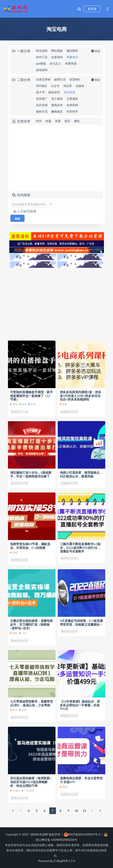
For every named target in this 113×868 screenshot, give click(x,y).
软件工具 (42, 57)
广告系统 (28, 790)
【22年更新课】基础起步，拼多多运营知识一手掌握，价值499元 (80, 705)
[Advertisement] (57, 158)
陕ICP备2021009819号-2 (82, 834)
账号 (23, 404)
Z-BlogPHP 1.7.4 (64, 861)
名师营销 (72, 105)
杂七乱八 (56, 63)
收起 (95, 51)
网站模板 (57, 51)
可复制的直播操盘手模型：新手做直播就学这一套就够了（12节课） (32, 396)
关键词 (15, 790)
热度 (58, 121)
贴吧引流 (60, 79)
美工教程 (57, 99)
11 (84, 811)
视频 (14, 404)
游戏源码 (42, 70)
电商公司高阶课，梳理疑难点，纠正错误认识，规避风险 (81, 474)
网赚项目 (72, 57)
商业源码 (42, 51)
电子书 (40, 92)
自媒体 (80, 86)
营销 (32, 404)
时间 (39, 121)
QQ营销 (75, 79)
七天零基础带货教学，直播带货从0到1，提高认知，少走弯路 (32, 703)
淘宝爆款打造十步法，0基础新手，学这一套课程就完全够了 (31, 474)
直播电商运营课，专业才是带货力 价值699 (81, 780)
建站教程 (72, 51)
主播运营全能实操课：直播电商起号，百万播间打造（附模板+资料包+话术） (32, 624)
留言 (67, 121)
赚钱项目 (57, 111)
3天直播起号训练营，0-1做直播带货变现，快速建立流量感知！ (81, 623)
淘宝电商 (69, 92)
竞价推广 (42, 99)
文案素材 (72, 99)
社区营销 (42, 105)
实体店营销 (43, 79)
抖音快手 (72, 111)
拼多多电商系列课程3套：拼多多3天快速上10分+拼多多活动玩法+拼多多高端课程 (81, 396)
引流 (23, 633)
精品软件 (54, 92)
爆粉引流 (42, 111)
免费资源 (71, 63)
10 (76, 811)
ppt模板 (41, 63)
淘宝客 (68, 86)
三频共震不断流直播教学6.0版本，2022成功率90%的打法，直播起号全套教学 (80, 548)
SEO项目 (42, 86)
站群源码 (57, 57)
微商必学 (57, 105)
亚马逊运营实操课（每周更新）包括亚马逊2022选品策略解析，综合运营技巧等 (32, 782)
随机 (77, 121)
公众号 (55, 86)
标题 (48, 121)
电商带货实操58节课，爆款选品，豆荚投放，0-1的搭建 (30, 546)
